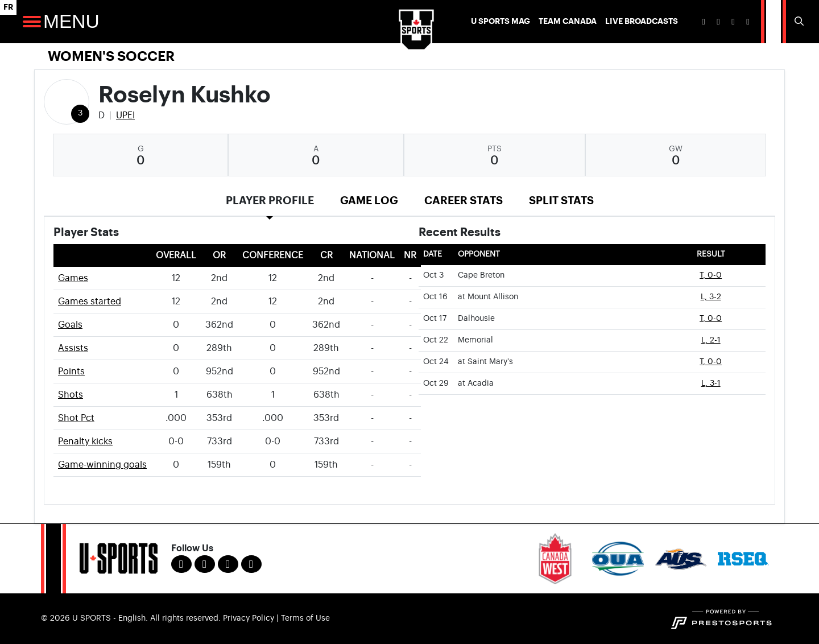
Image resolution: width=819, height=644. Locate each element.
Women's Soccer (111, 56)
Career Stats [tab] (464, 201)
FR (8, 7)
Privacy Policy (249, 618)
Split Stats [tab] (561, 201)
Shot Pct (76, 418)
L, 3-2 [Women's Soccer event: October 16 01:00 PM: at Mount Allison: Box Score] (711, 297)
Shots (71, 395)
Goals (70, 325)
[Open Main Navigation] (32, 22)
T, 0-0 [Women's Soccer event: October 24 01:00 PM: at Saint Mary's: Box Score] (711, 362)
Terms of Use (305, 618)
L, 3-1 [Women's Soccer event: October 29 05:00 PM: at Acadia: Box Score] (711, 383)
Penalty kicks (85, 441)
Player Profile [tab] (270, 201)
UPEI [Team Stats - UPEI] (125, 115)
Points (71, 371)
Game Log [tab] (369, 201)
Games (73, 278)
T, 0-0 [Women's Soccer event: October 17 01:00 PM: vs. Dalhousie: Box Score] (711, 319)
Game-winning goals (102, 465)
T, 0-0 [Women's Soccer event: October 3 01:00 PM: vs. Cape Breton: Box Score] (711, 275)
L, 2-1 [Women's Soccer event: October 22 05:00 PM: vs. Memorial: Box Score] (711, 340)
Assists (73, 348)
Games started (90, 302)
